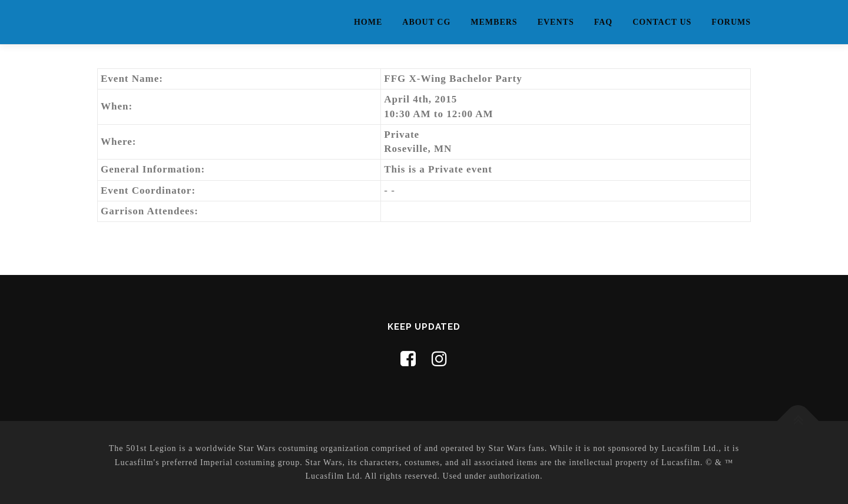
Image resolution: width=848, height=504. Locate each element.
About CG (426, 22)
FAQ (604, 22)
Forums (731, 22)
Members (494, 22)
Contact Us (662, 22)
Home (368, 22)
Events (556, 22)
